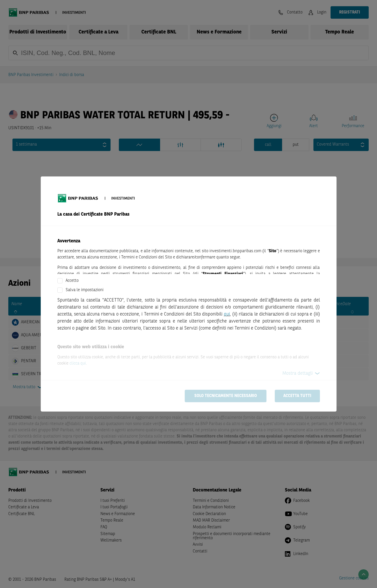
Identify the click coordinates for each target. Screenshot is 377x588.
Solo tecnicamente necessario (226, 396)
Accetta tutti (297, 396)
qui (227, 314)
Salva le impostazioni (85, 290)
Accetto (72, 281)
